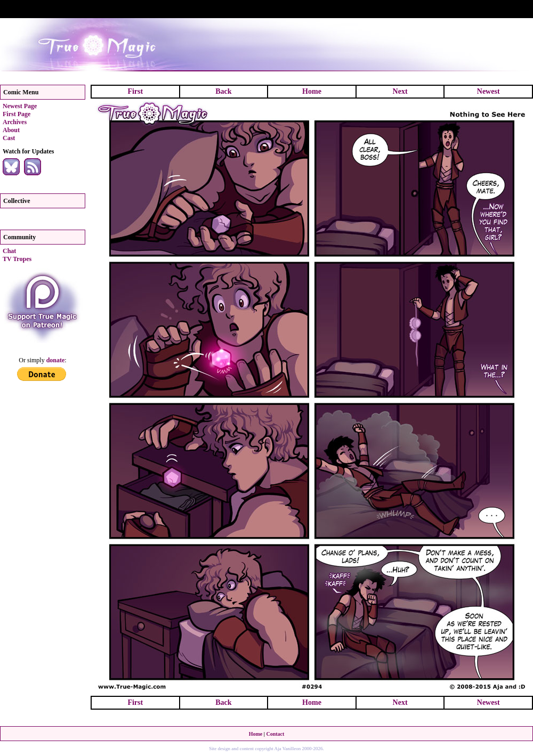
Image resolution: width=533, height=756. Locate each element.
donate (56, 360)
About (11, 130)
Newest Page (20, 106)
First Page (17, 114)
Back (223, 91)
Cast (9, 138)
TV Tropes (17, 259)
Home (312, 91)
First (135, 91)
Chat (9, 251)
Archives (15, 122)
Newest (488, 91)
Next (400, 91)
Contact (275, 734)
